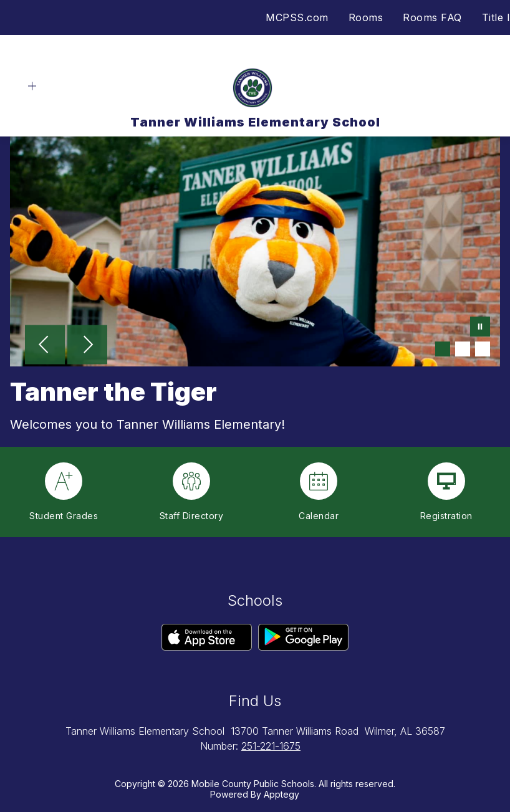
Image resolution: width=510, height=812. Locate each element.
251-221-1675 (271, 746)
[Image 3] (483, 349)
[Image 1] (443, 349)
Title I (496, 17)
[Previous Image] (45, 346)
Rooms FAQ (432, 17)
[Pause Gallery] (480, 328)
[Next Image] (87, 346)
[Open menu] (32, 86)
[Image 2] (463, 349)
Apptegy (281, 794)
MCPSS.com (297, 17)
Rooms (366, 17)
